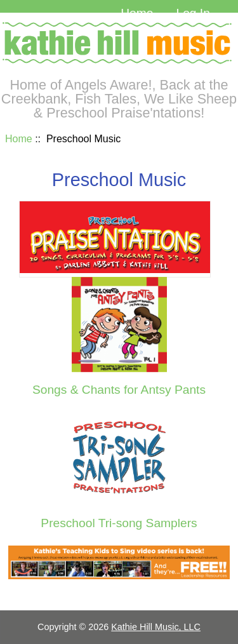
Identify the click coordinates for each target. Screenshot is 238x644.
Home (137, 13)
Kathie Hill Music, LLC (156, 627)
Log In (193, 13)
